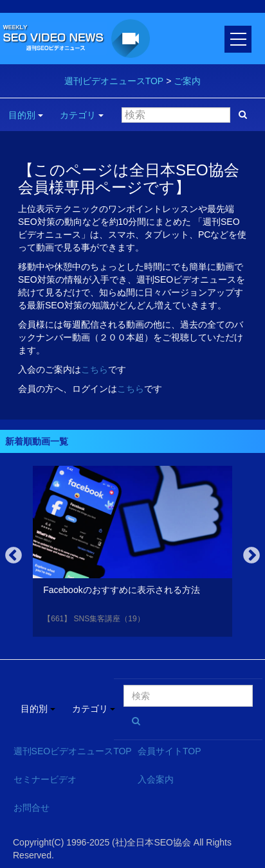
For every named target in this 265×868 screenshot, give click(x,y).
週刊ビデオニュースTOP (114, 81)
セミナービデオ (45, 779)
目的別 (26, 115)
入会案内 (156, 779)
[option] (132, 554)
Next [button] (251, 556)
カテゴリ (82, 115)
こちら (95, 369)
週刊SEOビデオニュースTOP (73, 751)
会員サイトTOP (169, 751)
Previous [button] (14, 556)
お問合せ (32, 808)
